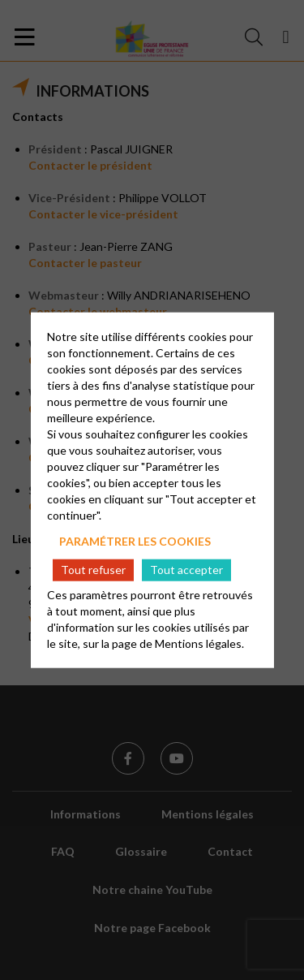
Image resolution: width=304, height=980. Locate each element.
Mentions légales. (199, 643)
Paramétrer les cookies (135, 540)
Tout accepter (186, 570)
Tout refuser (93, 570)
